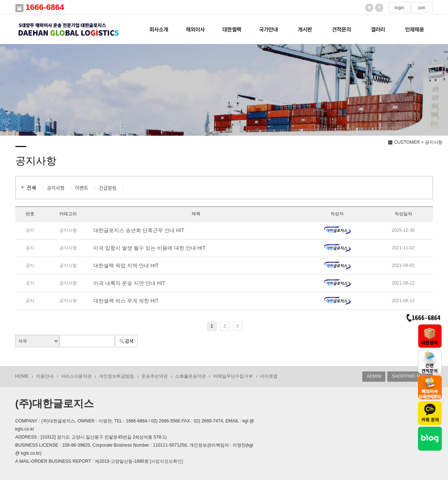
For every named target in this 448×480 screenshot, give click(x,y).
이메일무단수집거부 (233, 376)
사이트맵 (269, 376)
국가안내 (269, 29)
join (422, 8)
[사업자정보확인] (166, 461)
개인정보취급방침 (116, 376)
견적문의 (341, 29)
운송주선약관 (155, 376)
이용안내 (45, 376)
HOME (22, 376)
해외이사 (195, 29)
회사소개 (159, 29)
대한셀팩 (232, 29)
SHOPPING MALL (410, 376)
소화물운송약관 (190, 376)
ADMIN (374, 376)
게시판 (305, 29)
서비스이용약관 (76, 376)
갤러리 (378, 29)
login (400, 8)
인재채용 (415, 29)
